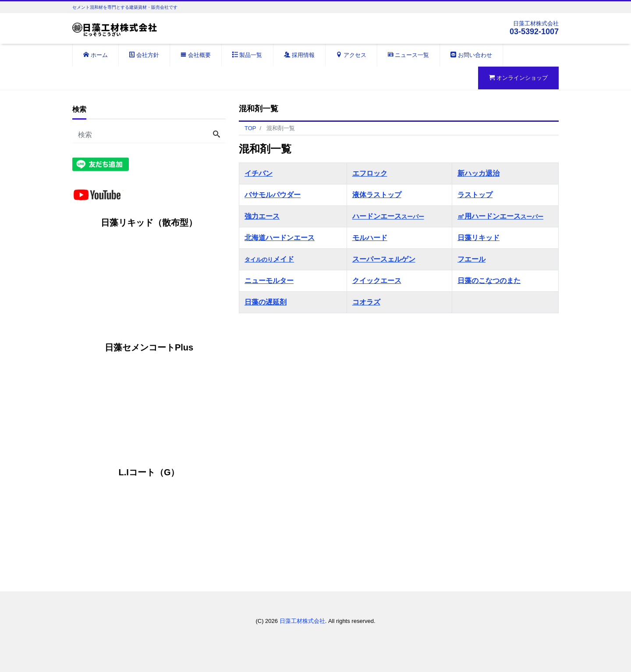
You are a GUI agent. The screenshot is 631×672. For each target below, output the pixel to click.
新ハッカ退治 (479, 173)
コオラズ (366, 302)
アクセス (351, 55)
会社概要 (196, 55)
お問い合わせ (471, 55)
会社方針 (144, 55)
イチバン (259, 173)
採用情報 (300, 55)
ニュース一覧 (409, 55)
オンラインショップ (518, 78)
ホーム (96, 55)
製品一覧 (247, 55)
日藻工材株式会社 (302, 621)
